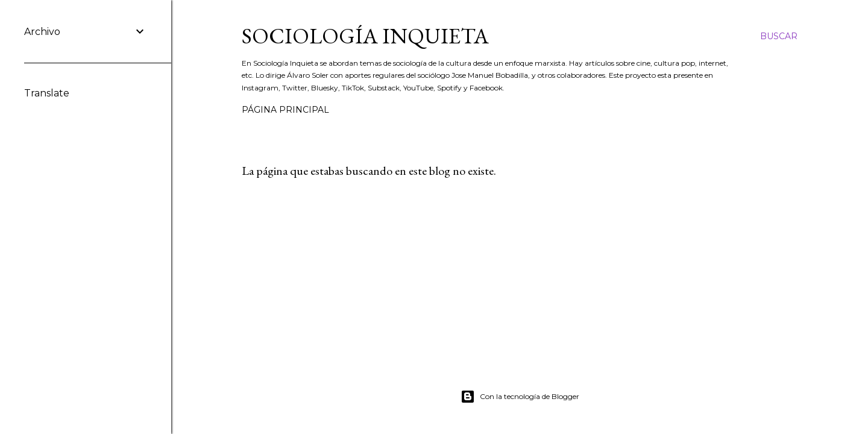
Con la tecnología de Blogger (520, 397)
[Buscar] (779, 36)
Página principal (285, 110)
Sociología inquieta (365, 36)
